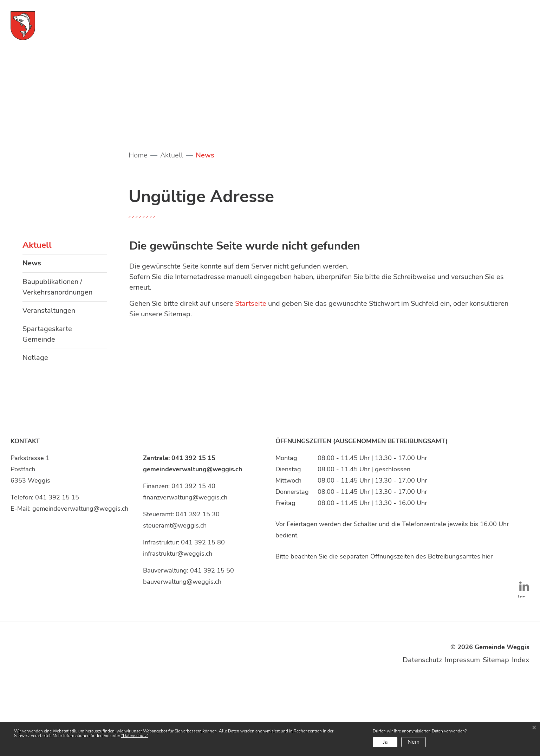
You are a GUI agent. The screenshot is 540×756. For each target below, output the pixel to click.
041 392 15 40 (193, 558)
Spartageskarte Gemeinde (47, 406)
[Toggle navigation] (512, 25)
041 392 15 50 (212, 642)
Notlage (35, 430)
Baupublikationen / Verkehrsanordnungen (57, 359)
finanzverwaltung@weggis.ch (185, 569)
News (44, 337)
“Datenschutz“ (135, 736)
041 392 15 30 (198, 586)
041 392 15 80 (203, 614)
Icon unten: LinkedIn (521, 661)
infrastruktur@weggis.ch (178, 625)
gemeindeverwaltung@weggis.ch (80, 580)
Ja (385, 742)
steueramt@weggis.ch (175, 597)
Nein (414, 742)
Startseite (251, 376)
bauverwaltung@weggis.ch (182, 653)
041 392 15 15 (57, 569)
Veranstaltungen (49, 382)
